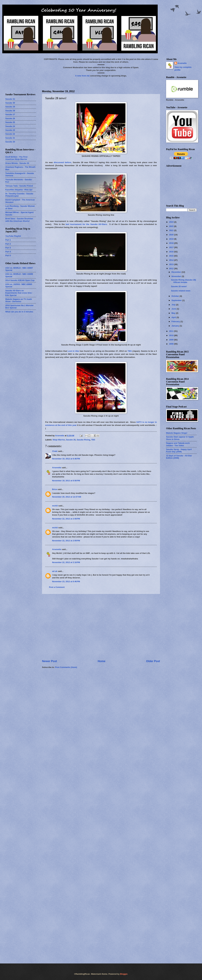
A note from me (82, 76)
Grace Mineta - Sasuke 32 (17, 163)
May (174, 313)
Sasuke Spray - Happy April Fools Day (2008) (179, 450)
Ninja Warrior (59, 440)
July (174, 305)
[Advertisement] (31, 627)
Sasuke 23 (10, 130)
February (176, 321)
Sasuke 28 (71, 440)
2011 (172, 331)
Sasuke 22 (10, 134)
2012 (172, 269)
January (175, 326)
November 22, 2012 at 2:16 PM (66, 562)
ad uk (55, 571)
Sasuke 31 (10, 99)
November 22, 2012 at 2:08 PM (66, 519)
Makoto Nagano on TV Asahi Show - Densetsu (19, 300)
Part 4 (8, 252)
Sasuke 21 (10, 138)
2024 (172, 222)
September (177, 300)
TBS (130, 351)
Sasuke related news (181, 291)
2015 (172, 256)
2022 (172, 226)
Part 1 (8, 240)
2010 (172, 335)
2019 (172, 239)
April (174, 317)
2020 (172, 235)
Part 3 (8, 248)
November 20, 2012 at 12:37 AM (67, 497)
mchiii (55, 506)
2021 (172, 230)
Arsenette (57, 468)
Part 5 (8, 255)
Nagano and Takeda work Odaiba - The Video (178, 444)
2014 (172, 260)
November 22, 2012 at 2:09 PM (66, 541)
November (177, 276)
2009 (172, 340)
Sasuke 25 (10, 122)
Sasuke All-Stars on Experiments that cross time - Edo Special (19, 293)
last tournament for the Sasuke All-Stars (86, 224)
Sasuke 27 (10, 114)
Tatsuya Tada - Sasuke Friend (19, 186)
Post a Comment (57, 587)
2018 (172, 243)
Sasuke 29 (10, 107)
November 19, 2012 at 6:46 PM (66, 459)
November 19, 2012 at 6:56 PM (66, 481)
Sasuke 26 (10, 118)
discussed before (62, 162)
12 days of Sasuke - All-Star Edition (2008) (179, 457)
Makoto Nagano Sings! (177, 433)
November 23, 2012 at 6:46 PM (66, 581)
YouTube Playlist (13, 236)
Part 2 (8, 244)
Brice (55, 489)
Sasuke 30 (10, 103)
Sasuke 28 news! (179, 286)
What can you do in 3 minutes (19, 312)
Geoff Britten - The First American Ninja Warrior (16, 158)
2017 (172, 247)
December (176, 272)
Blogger (124, 974)
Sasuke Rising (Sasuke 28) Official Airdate (183, 281)
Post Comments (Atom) (66, 667)
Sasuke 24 (10, 126)
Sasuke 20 (10, 142)
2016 (172, 252)
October (175, 296)
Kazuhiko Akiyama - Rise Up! (19, 190)
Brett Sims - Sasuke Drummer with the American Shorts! (19, 220)
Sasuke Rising (83, 440)
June (174, 309)
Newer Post (50, 661)
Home (101, 661)
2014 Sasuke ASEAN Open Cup (20, 280)
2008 (172, 344)
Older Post (153, 661)
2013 (172, 264)
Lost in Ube (73, 351)
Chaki (55, 451)
